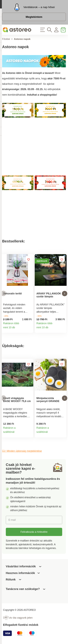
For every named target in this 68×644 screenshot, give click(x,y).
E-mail (12, 520)
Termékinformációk (29, 329)
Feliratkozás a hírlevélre (34, 532)
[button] (3, 294)
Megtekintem (34, 17)
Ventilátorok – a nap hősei (39, 7)
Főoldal (6, 39)
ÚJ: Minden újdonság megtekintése (22, 452)
